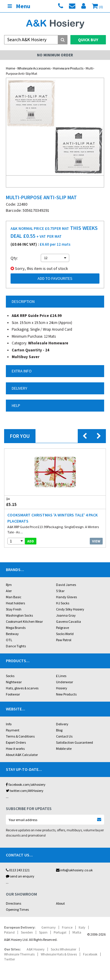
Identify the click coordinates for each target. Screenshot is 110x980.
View (96, 541)
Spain (43, 932)
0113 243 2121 (18, 870)
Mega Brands (16, 628)
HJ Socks (63, 603)
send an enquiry (20, 876)
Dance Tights (16, 646)
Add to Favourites (55, 278)
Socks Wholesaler (64, 949)
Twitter (10, 959)
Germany (49, 927)
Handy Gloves (66, 597)
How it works (15, 749)
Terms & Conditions (20, 736)
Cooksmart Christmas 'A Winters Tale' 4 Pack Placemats (53, 518)
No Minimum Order (55, 55)
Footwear (13, 694)
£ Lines (61, 676)
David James (66, 585)
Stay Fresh (14, 609)
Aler (9, 591)
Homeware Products (68, 68)
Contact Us (64, 736)
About (60, 903)
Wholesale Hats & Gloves (59, 954)
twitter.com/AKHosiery (25, 791)
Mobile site (64, 749)
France (67, 927)
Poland (9, 932)
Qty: (14, 258)
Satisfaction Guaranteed (75, 742)
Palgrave (62, 628)
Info (9, 724)
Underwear (65, 682)
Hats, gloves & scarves (22, 688)
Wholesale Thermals (19, 954)
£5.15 (30, 502)
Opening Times (17, 909)
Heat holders (15, 603)
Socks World (65, 634)
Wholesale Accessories (34, 68)
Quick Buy (88, 40)
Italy (82, 927)
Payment (13, 730)
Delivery (62, 724)
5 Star (60, 591)
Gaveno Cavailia (68, 621)
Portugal (60, 932)
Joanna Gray (66, 615)
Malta (77, 932)
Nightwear (14, 682)
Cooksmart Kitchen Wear (24, 621)
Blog (59, 730)
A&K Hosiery (36, 949)
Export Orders (16, 742)
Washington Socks (19, 615)
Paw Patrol (64, 640)
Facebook (90, 954)
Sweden (27, 932)
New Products (66, 694)
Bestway (12, 634)
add (31, 541)
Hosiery (62, 688)
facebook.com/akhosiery (26, 784)
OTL (9, 640)
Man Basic (14, 597)
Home (10, 68)
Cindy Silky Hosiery (70, 609)
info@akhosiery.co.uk (74, 870)
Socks (10, 676)
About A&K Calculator (22, 755)
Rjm (9, 585)
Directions (13, 903)
